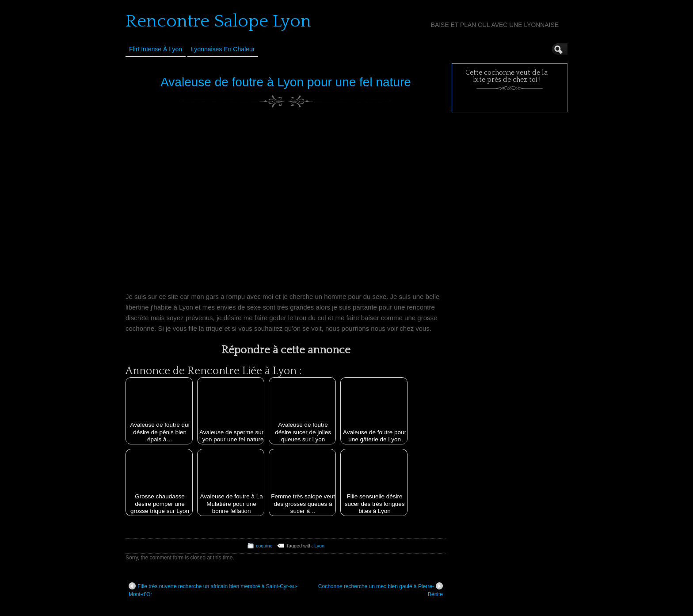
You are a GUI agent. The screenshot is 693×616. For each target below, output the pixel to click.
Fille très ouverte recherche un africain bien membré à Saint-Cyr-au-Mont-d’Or (213, 590)
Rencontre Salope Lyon (218, 21)
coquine (264, 546)
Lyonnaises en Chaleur (223, 49)
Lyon (319, 546)
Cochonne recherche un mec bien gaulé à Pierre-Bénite (381, 590)
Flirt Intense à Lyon (156, 49)
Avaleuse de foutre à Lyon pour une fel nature (286, 82)
